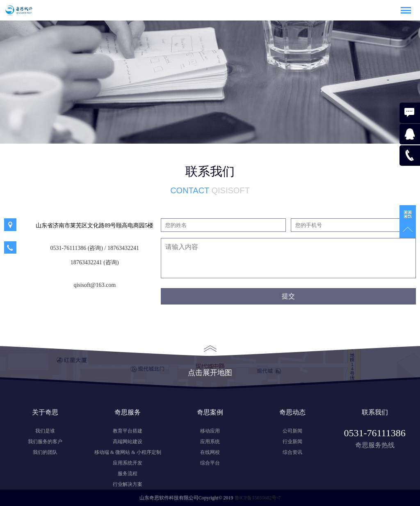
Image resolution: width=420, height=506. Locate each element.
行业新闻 (292, 442)
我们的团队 (45, 452)
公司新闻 (292, 431)
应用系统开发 (128, 463)
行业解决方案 (128, 484)
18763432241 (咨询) (95, 262)
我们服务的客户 (45, 442)
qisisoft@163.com (95, 285)
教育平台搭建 (128, 431)
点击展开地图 (210, 361)
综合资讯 (292, 452)
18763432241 (123, 248)
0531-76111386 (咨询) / (78, 248)
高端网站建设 (128, 442)
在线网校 (210, 452)
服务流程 (128, 474)
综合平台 (210, 463)
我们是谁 (45, 431)
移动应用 (210, 431)
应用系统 (210, 442)
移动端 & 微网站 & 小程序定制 (128, 452)
